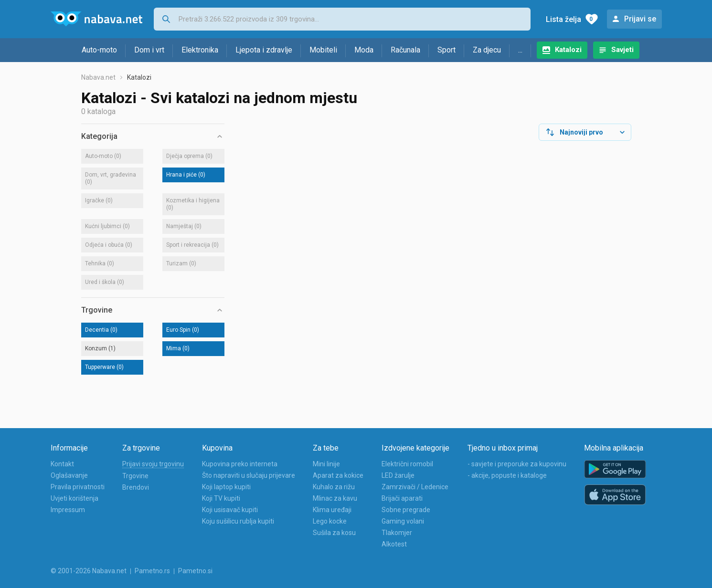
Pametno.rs (152, 571)
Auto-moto (99, 50)
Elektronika (200, 50)
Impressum (68, 510)
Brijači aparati (402, 498)
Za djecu (487, 50)
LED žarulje (398, 475)
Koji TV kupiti (221, 498)
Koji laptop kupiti (226, 487)
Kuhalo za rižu (334, 487)
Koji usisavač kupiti (230, 510)
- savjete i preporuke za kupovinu (517, 464)
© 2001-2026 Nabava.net (89, 571)
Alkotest (394, 544)
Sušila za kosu (334, 533)
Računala (405, 50)
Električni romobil (407, 464)
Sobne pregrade (406, 510)
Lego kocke (330, 521)
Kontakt (62, 464)
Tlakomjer (397, 533)
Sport (446, 50)
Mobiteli (323, 50)
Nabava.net (98, 77)
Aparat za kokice (338, 475)
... (520, 50)
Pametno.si (195, 571)
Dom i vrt (149, 50)
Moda (364, 50)
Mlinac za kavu (335, 498)
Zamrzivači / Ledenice (415, 487)
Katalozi (568, 50)
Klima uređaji (332, 510)
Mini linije (326, 464)
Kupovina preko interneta (240, 464)
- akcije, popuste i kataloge (507, 475)
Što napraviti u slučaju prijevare (249, 475)
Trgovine (135, 476)
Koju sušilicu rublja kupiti (238, 521)
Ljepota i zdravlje (264, 50)
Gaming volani (403, 521)
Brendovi (136, 487)
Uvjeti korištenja (74, 498)
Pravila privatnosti (78, 487)
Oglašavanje (69, 475)
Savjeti (622, 50)
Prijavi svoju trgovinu (153, 464)
